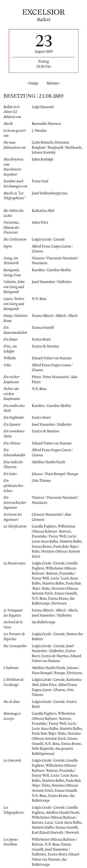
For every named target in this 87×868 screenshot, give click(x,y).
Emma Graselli (43, 328)
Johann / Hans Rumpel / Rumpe (55, 474)
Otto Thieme (41, 481)
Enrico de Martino (45, 346)
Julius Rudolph (43, 159)
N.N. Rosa (39, 299)
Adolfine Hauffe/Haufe (49, 462)
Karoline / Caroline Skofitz (51, 270)
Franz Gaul (40, 181)
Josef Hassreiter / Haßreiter (52, 282)
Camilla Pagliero (44, 526)
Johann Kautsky (44, 152)
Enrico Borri (41, 339)
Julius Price (40, 222)
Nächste (53, 83)
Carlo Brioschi (42, 142)
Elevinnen (59, 603)
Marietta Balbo (71, 541)
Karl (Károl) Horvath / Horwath (55, 833)
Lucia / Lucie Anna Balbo (63, 823)
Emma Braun (42, 547)
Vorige (32, 83)
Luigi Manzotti (43, 107)
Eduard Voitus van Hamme (52, 358)
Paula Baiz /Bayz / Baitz (49, 733)
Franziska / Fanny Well (49, 536)
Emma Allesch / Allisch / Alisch (55, 316)
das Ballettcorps (43, 622)
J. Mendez (39, 131)
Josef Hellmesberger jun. (50, 193)
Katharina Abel (43, 211)
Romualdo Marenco (46, 124)
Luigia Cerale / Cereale (48, 239)
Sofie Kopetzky (43, 749)
